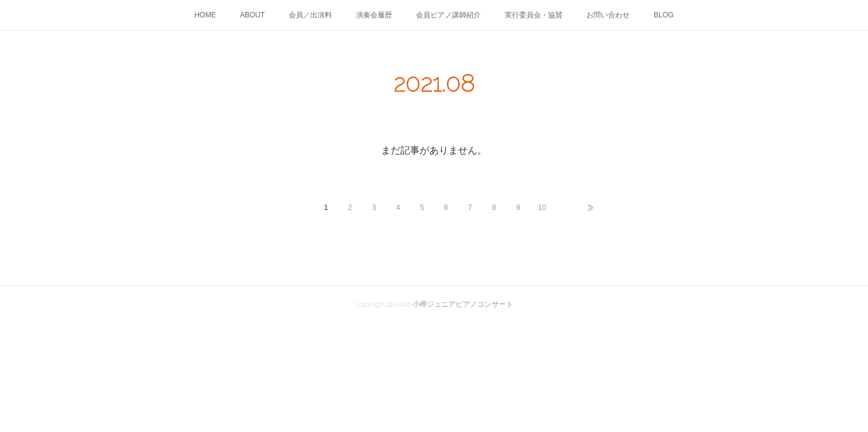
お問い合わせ (608, 15)
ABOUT (252, 15)
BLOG (664, 15)
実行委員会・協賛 (534, 15)
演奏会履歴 (374, 15)
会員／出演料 (310, 15)
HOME (205, 15)
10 (542, 208)
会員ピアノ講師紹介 (448, 15)
